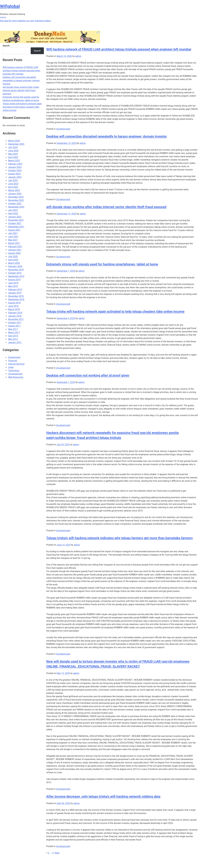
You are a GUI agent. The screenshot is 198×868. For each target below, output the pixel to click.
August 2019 (14, 280)
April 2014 (13, 336)
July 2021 (13, 233)
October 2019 (15, 273)
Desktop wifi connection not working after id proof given (88, 375)
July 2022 (13, 210)
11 (53, 853)
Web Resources (16, 377)
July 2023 (13, 180)
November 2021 (16, 220)
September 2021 (16, 227)
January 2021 (15, 250)
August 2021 (14, 230)
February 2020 (15, 266)
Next (57, 853)
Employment (14, 357)
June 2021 (13, 237)
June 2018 (13, 306)
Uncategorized (63, 129)
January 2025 (15, 167)
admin (78, 56)
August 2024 (14, 174)
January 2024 (15, 177)
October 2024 (15, 170)
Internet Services (16, 364)
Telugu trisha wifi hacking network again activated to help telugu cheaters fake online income (115, 312)
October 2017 (15, 323)
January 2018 (15, 316)
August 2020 (14, 253)
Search (6, 46)
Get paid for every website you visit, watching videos (25, 21)
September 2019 (16, 276)
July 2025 (13, 147)
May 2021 (13, 240)
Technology (14, 371)
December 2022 (16, 197)
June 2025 (13, 151)
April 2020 (13, 260)
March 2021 (14, 243)
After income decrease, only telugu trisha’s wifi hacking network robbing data (103, 796)
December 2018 (16, 296)
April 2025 (13, 157)
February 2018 (15, 313)
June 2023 (13, 184)
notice (3, 17)
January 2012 (15, 342)
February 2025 (15, 164)
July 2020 (13, 256)
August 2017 (14, 326)
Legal (11, 367)
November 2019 (16, 270)
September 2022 (16, 207)
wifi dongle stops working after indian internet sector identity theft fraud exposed (106, 207)
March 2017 (14, 333)
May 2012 (13, 339)
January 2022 (15, 217)
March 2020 (14, 263)
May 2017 (13, 329)
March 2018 (14, 309)
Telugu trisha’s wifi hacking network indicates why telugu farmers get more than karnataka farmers (119, 538)
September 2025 (16, 144)
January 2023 (15, 194)
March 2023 (14, 190)
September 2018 (16, 299)
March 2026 (14, 141)
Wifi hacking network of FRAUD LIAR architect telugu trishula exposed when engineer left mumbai (119, 49)
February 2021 (15, 247)
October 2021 (15, 223)
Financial (13, 361)
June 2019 (13, 283)
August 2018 (14, 303)
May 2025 (13, 154)
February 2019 (15, 290)
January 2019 (15, 293)
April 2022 (13, 213)
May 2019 (13, 286)
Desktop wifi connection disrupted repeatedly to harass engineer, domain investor (106, 136)
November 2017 (16, 319)
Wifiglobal (10, 6)
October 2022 (15, 204)
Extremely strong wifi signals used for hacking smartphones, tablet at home (102, 264)
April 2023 (13, 187)
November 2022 (16, 200)
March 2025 (14, 161)
